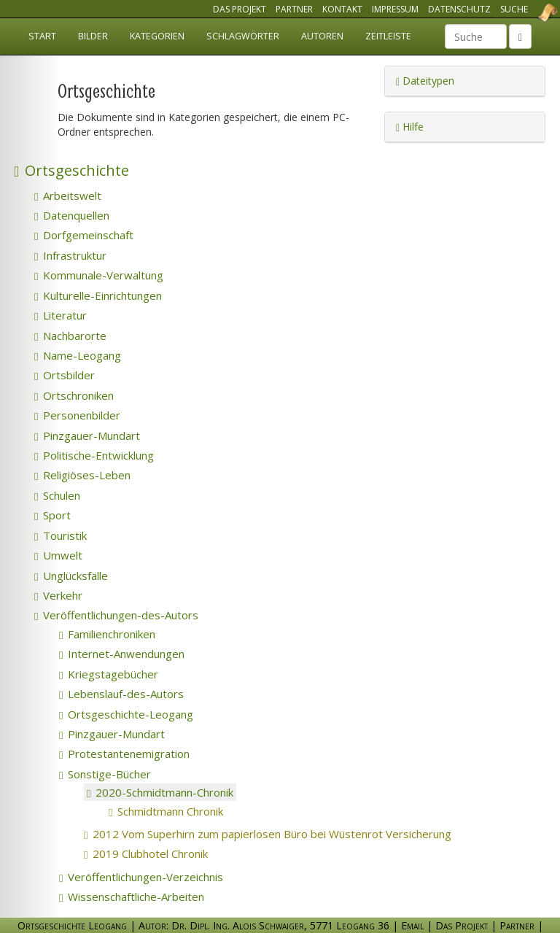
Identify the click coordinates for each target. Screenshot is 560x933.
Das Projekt (240, 9)
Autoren (322, 36)
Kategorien (157, 36)
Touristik (61, 535)
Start (42, 36)
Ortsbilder (65, 375)
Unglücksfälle (71, 576)
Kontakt (342, 9)
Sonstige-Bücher (105, 774)
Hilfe (410, 127)
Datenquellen (72, 215)
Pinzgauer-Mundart (87, 435)
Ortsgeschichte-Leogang (126, 714)
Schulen (57, 495)
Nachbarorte (70, 336)
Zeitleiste (388, 36)
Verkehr (58, 595)
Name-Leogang (78, 355)
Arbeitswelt (68, 195)
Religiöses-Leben (82, 475)
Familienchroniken (107, 634)
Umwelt (58, 555)
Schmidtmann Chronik (187, 811)
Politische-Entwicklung (94, 455)
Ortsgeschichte (71, 170)
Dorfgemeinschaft (84, 235)
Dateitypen (425, 81)
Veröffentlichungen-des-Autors (116, 615)
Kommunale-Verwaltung (99, 275)
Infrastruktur (70, 255)
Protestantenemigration (124, 754)
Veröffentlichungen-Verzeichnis (141, 877)
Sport (52, 515)
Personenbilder (77, 415)
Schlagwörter (243, 36)
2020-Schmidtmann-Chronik (160, 792)
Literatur (61, 315)
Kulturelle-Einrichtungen (98, 295)
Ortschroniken (74, 395)
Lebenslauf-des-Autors (121, 694)
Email (412, 925)
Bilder (93, 36)
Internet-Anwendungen (122, 654)
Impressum (395, 9)
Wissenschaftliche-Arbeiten (132, 897)
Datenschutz (459, 9)
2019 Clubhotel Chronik (167, 853)
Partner (294, 9)
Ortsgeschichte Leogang (529, 12)
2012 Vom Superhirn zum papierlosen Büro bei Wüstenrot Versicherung (289, 834)
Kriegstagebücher (109, 674)
